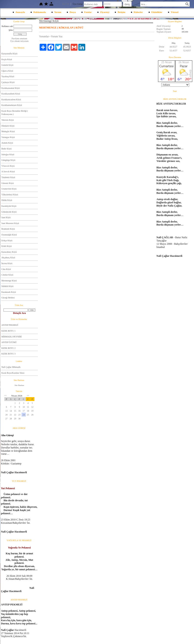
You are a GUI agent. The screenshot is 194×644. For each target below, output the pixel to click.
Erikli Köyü (7, 246)
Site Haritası (19, 385)
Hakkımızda (40, 12)
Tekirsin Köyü (8, 120)
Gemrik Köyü (7, 65)
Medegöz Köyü (8, 131)
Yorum (58, 12)
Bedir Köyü (7, 149)
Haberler (138, 12)
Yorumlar (44, 36)
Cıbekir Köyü (7, 275)
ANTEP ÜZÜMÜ (9, 342)
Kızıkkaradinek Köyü (11, 94)
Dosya (73, 12)
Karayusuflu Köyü (9, 54)
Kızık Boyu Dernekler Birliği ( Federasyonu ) (15, 113)
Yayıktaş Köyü (8, 76)
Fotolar (88, 12)
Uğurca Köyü (7, 71)
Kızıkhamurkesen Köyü (12, 105)
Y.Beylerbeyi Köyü (10, 195)
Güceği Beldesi (8, 298)
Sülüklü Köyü (8, 286)
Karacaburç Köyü (9, 252)
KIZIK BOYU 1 (9, 331)
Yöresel (175, 12)
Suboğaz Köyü (8, 154)
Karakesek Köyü (9, 292)
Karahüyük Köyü (9, 206)
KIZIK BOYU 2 (9, 348)
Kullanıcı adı (7, 26)
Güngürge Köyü (9, 160)
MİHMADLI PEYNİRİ (12, 337)
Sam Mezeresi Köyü (10, 223)
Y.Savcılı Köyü (8, 166)
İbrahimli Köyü (8, 229)
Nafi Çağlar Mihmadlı (11, 367)
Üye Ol (65, 4)
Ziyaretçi (105, 12)
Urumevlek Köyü (9, 189)
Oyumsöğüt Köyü (9, 235)
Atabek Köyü (7, 143)
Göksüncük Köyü (9, 212)
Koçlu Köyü (7, 59)
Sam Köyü (6, 217)
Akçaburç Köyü (8, 258)
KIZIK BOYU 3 (9, 354)
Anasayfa (20, 12)
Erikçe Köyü (7, 241)
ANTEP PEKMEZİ (10, 325)
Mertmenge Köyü (9, 281)
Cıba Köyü (6, 269)
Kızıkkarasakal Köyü (11, 88)
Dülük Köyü (7, 200)
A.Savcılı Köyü (8, 172)
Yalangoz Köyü (8, 137)
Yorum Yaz (57, 36)
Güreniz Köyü (8, 183)
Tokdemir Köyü (8, 177)
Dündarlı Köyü (8, 126)
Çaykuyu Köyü (8, 82)
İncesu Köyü (7, 263)
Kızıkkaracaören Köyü (11, 99)
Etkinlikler (157, 12)
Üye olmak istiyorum (19, 41)
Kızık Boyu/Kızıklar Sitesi (13, 373)
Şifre (11, 30)
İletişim (121, 12)
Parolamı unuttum (19, 38)
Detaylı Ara (19, 313)
